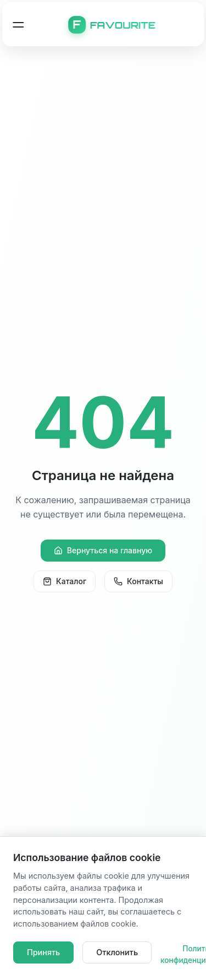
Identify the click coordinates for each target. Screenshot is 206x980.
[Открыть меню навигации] (18, 25)
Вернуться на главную (103, 550)
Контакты (138, 581)
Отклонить (117, 952)
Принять (43, 952)
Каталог (65, 581)
